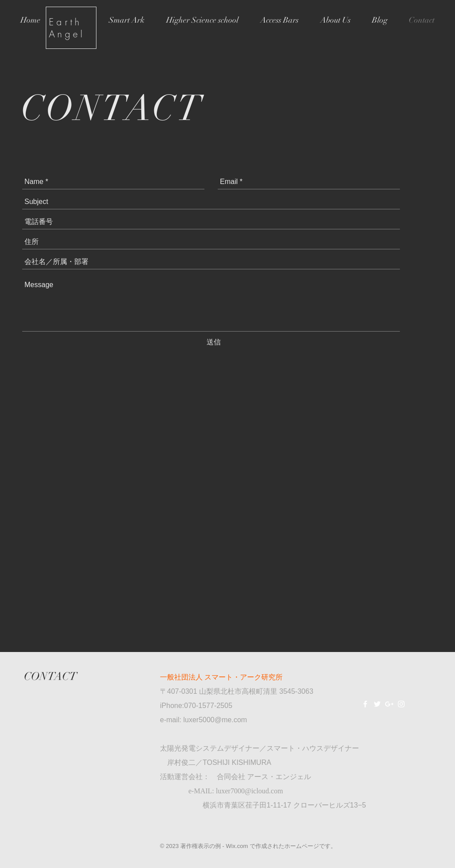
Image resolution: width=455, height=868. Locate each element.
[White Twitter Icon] (377, 704)
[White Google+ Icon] (389, 704)
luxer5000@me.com (215, 720)
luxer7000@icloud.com (249, 791)
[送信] (214, 342)
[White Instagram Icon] (401, 704)
